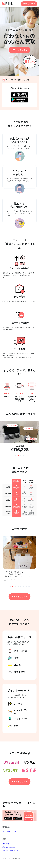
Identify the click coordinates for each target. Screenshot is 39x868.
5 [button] (21, 587)
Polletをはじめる (29, 4)
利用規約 (6, 844)
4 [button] (24, 455)
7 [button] (26, 587)
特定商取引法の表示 (10, 847)
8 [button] (29, 587)
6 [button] (24, 587)
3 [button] (21, 455)
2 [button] (18, 455)
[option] (19, 436)
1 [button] (15, 455)
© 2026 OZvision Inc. (12, 859)
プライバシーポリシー (10, 851)
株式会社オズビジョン (10, 832)
